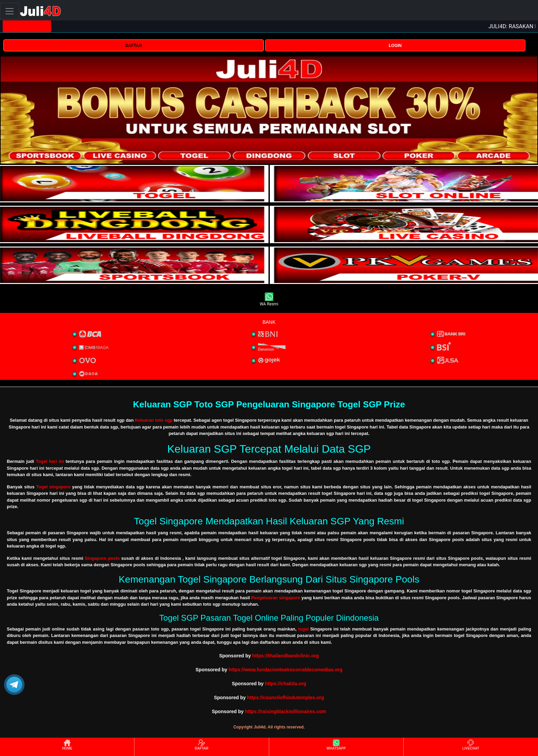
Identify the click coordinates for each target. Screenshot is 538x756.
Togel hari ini (50, 461)
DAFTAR (133, 46)
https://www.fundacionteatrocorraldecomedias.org (286, 670)
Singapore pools (102, 558)
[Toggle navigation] (10, 11)
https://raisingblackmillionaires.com (286, 711)
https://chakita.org (285, 684)
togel (303, 629)
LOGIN (395, 46)
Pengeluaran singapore (276, 598)
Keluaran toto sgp (154, 420)
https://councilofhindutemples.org (286, 698)
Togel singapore (53, 487)
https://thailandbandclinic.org (286, 656)
